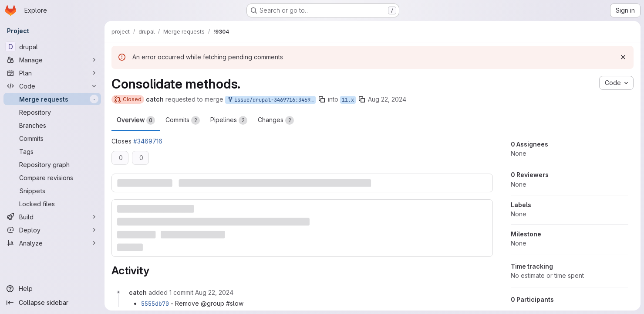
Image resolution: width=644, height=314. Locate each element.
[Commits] (52, 138)
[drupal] (52, 47)
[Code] (52, 86)
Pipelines (229, 120)
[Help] (52, 289)
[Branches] (52, 125)
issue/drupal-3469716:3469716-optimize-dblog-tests (271, 100)
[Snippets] (52, 191)
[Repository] (52, 112)
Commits (183, 120)
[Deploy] (52, 230)
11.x (348, 100)
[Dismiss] (623, 57)
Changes (276, 120)
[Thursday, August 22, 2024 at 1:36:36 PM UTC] (214, 292)
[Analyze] (52, 243)
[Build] (52, 217)
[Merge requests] (52, 99)
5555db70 (155, 304)
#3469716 (148, 141)
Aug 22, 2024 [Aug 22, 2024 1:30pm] (387, 99)
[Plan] (52, 73)
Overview (136, 120)
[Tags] (52, 151)
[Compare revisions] (52, 177)
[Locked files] (52, 204)
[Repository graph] (52, 164)
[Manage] (52, 60)
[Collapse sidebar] (52, 303)
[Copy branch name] (322, 99)
